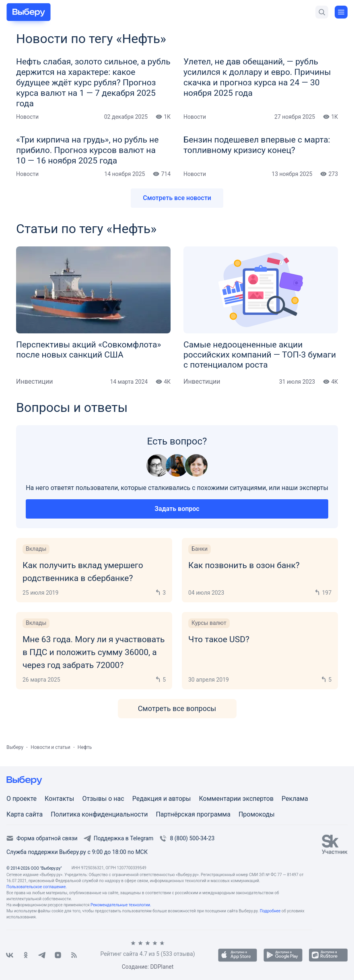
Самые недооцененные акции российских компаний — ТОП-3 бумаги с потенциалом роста (260, 355)
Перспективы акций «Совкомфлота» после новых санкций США (88, 350)
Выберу (15, 747)
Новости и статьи (50, 747)
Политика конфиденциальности (99, 814)
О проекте (22, 799)
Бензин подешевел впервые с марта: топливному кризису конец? (257, 145)
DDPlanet (162, 967)
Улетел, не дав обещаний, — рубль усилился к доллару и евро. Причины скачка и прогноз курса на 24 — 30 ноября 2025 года (257, 77)
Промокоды (257, 814)
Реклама (295, 799)
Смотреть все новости (177, 198)
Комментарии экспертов (236, 799)
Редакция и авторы (162, 799)
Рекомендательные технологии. (121, 905)
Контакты (59, 799)
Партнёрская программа (193, 814)
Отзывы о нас (103, 799)
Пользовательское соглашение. (37, 887)
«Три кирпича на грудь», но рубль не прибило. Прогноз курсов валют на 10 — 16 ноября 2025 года (87, 150)
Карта (16, 814)
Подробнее (270, 911)
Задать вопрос (177, 509)
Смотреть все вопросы (177, 708)
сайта (34, 814)
